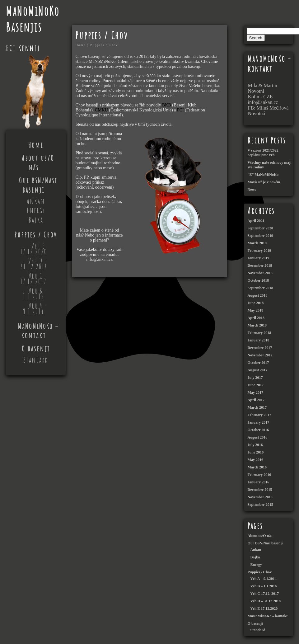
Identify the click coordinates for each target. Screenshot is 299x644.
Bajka (36, 220)
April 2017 (256, 400)
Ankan (36, 201)
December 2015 (260, 490)
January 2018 (259, 340)
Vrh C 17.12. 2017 (265, 594)
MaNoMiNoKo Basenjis (33, 19)
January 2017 (259, 422)
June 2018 (256, 303)
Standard (36, 360)
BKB (167, 105)
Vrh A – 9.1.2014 (36, 308)
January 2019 (259, 258)
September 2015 (260, 505)
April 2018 (256, 318)
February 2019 (259, 251)
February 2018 (259, 333)
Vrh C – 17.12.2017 (34, 279)
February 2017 (259, 415)
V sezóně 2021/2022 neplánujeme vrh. (263, 153)
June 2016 (256, 452)
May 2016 (255, 460)
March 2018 (257, 325)
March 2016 (257, 467)
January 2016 (259, 482)
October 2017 (258, 363)
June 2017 (256, 385)
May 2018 (255, 310)
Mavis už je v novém (264, 182)
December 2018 (260, 266)
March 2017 (257, 407)
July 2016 (255, 445)
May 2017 (255, 393)
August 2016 (258, 437)
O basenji (36, 349)
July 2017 (255, 378)
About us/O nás (38, 163)
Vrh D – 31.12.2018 (34, 264)
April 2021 (256, 221)
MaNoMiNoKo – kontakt (38, 331)
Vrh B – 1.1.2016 (35, 294)
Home (36, 145)
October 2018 (258, 280)
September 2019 (260, 236)
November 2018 (260, 273)
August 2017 (258, 370)
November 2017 (260, 355)
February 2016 (259, 475)
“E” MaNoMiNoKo (263, 175)
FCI (181, 110)
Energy (36, 210)
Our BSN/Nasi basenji (38, 185)
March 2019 (257, 243)
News (252, 190)
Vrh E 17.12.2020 (34, 249)
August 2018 (258, 295)
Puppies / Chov (36, 235)
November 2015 (260, 497)
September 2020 (260, 228)
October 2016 (258, 430)
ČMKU (102, 110)
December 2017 (260, 348)
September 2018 (260, 288)
